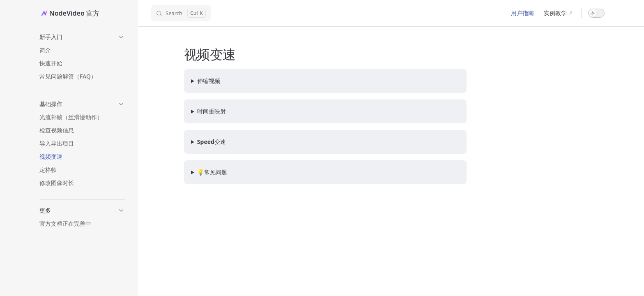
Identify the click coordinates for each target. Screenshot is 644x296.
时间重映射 (212, 111)
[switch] (596, 13)
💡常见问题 (212, 172)
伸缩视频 (209, 81)
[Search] (181, 13)
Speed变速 (212, 142)
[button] (82, 37)
